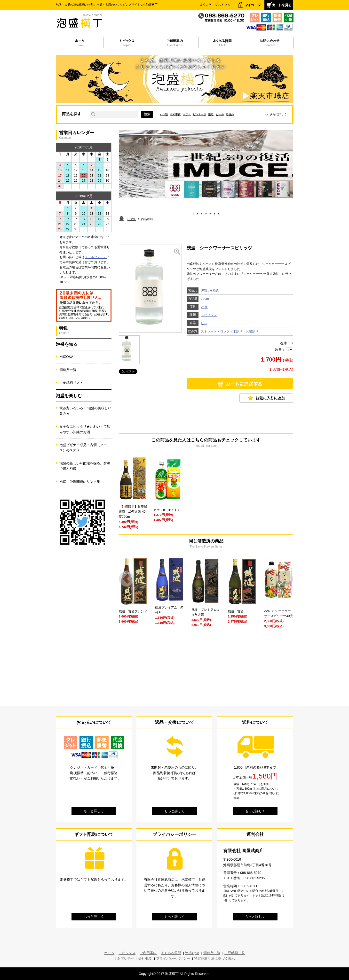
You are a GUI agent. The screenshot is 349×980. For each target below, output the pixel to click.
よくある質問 (171, 953)
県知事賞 (175, 114)
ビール (220, 114)
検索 (147, 114)
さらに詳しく (278, 114)
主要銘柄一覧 (235, 953)
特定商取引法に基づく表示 (214, 958)
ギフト (187, 114)
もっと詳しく (94, 811)
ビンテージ (200, 114)
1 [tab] (194, 213)
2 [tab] (198, 213)
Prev (126, 579)
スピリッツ (209, 315)
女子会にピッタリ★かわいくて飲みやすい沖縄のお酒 (85, 429)
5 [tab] (210, 213)
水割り (238, 331)
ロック (225, 331)
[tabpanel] (206, 164)
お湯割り (252, 331)
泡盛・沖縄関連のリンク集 (80, 482)
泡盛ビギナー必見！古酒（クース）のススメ (83, 448)
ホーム (109, 953)
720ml (205, 299)
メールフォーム (96, 257)
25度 (204, 307)
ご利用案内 (148, 953)
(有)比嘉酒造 (210, 290)
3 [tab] (202, 213)
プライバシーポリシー (173, 958)
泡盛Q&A (66, 357)
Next (286, 579)
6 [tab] (214, 213)
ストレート (209, 331)
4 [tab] (206, 213)
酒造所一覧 (68, 370)
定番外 (230, 114)
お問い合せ (126, 958)
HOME (132, 219)
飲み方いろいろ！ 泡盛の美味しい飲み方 (85, 411)
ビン (204, 323)
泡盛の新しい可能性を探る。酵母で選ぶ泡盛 (85, 466)
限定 (211, 114)
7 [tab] (218, 213)
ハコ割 (164, 114)
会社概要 (145, 958)
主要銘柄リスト (71, 383)
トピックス (127, 953)
